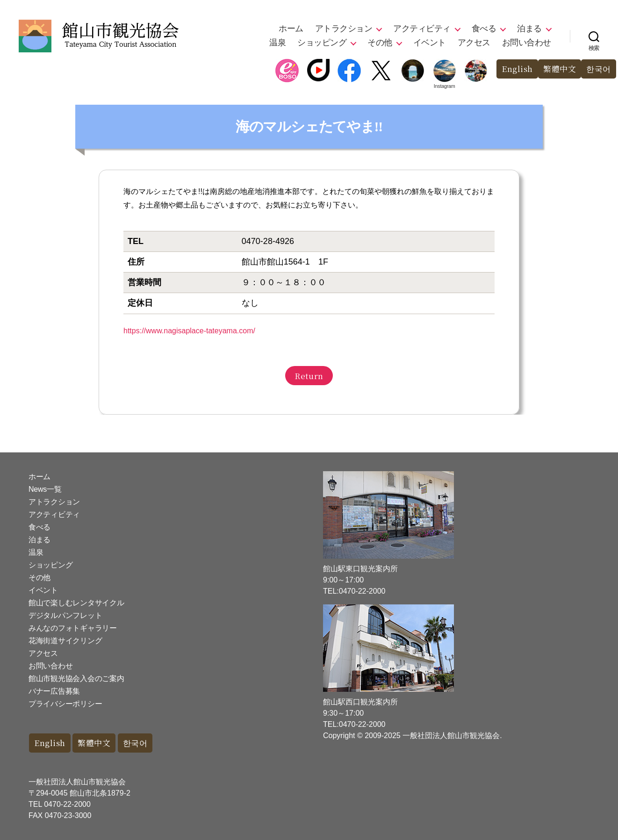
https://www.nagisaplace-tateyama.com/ (189, 331)
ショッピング (322, 43)
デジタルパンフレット (65, 615)
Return (309, 376)
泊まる (529, 29)
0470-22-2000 (67, 804)
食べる (484, 29)
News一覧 (45, 489)
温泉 (277, 43)
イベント (430, 43)
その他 (380, 43)
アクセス (474, 43)
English (517, 69)
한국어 (599, 69)
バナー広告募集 (54, 691)
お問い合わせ (527, 43)
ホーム (291, 29)
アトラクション (344, 29)
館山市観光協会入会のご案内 (76, 678)
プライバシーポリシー (65, 704)
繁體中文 (560, 69)
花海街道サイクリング (65, 641)
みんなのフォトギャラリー (73, 628)
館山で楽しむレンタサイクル (76, 603)
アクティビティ (422, 29)
